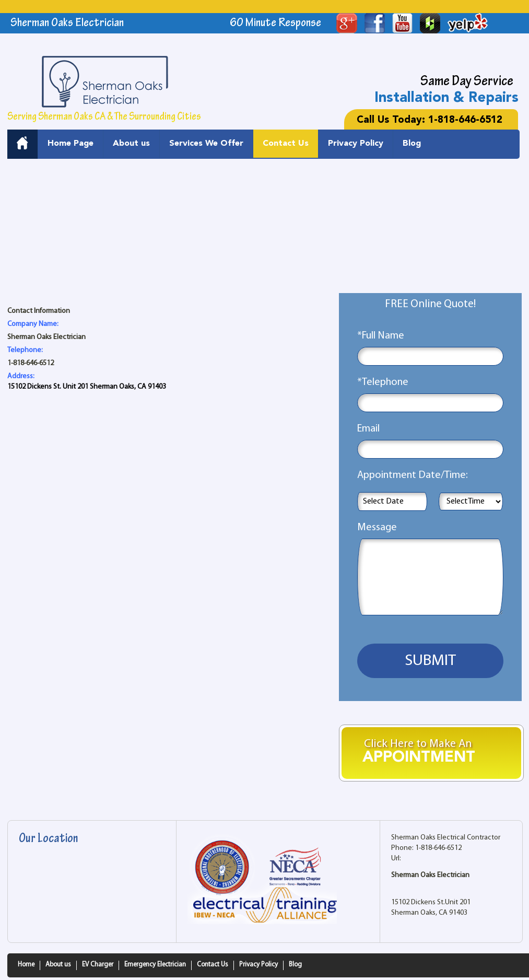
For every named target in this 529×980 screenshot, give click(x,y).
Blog (412, 144)
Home (26, 965)
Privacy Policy (356, 144)
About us (131, 144)
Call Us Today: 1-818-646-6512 (430, 120)
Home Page (70, 144)
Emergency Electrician (155, 965)
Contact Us (286, 144)
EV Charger (98, 965)
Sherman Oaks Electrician (430, 876)
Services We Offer (206, 144)
